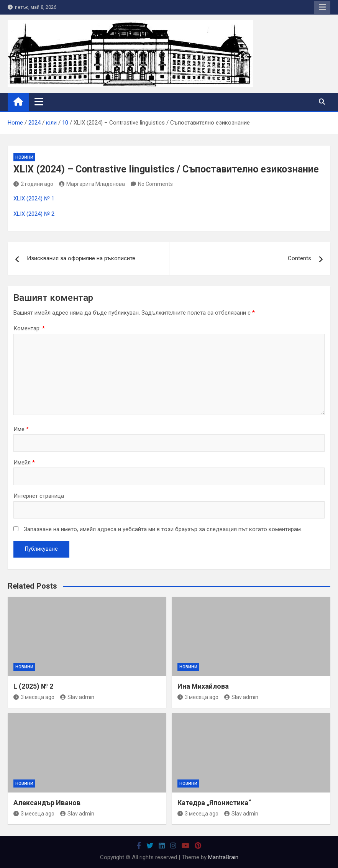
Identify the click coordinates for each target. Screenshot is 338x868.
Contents (299, 258)
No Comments (155, 184)
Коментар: (29, 328)
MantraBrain (223, 857)
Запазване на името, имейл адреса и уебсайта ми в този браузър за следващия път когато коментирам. (163, 529)
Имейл (24, 463)
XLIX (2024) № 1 (34, 199)
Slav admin (77, 697)
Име (21, 429)
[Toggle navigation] (39, 102)
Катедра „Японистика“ (214, 803)
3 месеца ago (34, 697)
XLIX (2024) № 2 (34, 214)
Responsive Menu (322, 7)
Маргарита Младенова (92, 184)
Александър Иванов (47, 803)
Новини (24, 157)
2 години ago (33, 184)
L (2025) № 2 (33, 686)
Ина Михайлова (203, 686)
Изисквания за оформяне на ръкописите (81, 258)
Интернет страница (39, 496)
